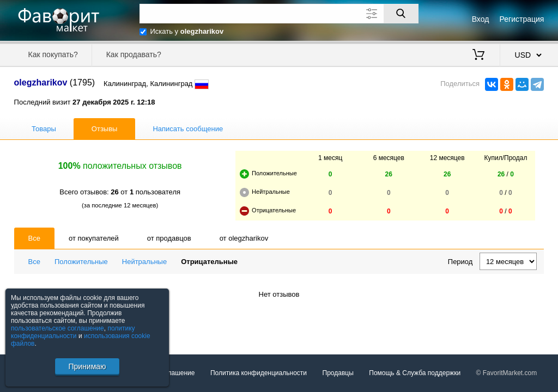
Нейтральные (144, 262)
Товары (44, 129)
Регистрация (522, 19)
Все (34, 238)
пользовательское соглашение (57, 328)
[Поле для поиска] (279, 14)
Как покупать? (53, 54)
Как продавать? (134, 54)
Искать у (187, 31)
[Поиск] (401, 14)
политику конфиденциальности (73, 332)
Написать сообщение (188, 129)
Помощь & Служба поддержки (415, 373)
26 (389, 174)
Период (460, 262)
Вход (481, 19)
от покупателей (94, 238)
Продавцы (338, 373)
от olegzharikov (244, 238)
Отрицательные (209, 262)
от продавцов (169, 238)
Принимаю (87, 366)
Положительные (81, 262)
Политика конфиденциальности (259, 373)
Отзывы (105, 129)
